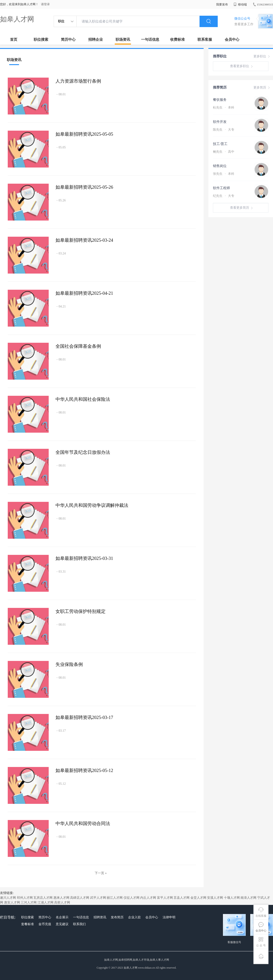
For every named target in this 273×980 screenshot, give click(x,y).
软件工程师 (221, 188)
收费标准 (177, 39)
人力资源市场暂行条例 (78, 81)
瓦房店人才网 (43, 898)
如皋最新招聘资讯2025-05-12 (84, 770)
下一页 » (101, 873)
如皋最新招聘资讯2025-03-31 (84, 558)
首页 (14, 39)
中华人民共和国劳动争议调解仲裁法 (92, 505)
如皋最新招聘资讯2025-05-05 (84, 134)
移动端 (240, 4)
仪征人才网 (131, 898)
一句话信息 (150, 39)
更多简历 (262, 88)
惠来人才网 (61, 898)
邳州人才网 (25, 898)
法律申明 (169, 917)
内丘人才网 (148, 898)
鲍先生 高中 (224, 152)
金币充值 (45, 924)
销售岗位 (220, 166)
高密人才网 (62, 903)
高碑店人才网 (80, 898)
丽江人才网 (115, 898)
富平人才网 (165, 898)
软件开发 (220, 122)
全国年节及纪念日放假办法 (83, 452)
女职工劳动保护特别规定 (81, 611)
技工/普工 (220, 144)
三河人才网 (29, 903)
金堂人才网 (198, 898)
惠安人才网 (12, 903)
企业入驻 (134, 917)
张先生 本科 (224, 174)
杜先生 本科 (224, 108)
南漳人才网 (248, 898)
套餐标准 (28, 924)
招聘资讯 (100, 917)
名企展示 (62, 917)
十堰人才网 (232, 898)
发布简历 (117, 917)
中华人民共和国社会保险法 (83, 399)
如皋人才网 (17, 19)
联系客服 (205, 39)
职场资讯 (123, 39)
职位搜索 (41, 39)
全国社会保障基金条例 (78, 346)
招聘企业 (96, 39)
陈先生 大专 (224, 130)
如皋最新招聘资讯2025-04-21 (84, 293)
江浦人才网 (45, 903)
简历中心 (68, 39)
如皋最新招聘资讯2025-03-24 (84, 240)
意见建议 (62, 924)
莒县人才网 (182, 898)
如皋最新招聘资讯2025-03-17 (84, 717)
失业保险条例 (69, 664)
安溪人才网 (215, 898)
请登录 (45, 4)
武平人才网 (98, 898)
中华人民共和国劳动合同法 (83, 823)
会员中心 (232, 39)
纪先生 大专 (224, 196)
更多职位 (262, 56)
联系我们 (79, 924)
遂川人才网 (8, 898)
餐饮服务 (220, 100)
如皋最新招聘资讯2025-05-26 (84, 187)
